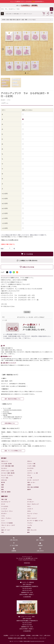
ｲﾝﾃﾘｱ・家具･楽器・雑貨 (8, 466)
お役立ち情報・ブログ (37, 635)
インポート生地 (31, 466)
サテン (29, 506)
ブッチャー (30, 523)
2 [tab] (28, 73)
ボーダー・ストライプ (33, 480)
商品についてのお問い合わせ (10, 240)
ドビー (29, 516)
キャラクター (31, 468)
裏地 (28, 532)
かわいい (30, 461)
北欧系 (29, 485)
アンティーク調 (31, 464)
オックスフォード (6, 502)
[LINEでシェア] (14, 272)
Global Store (27, 563)
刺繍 (2, 485)
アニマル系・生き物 (6, 464)
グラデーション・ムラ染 (7, 471)
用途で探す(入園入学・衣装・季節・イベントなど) (23, 20)
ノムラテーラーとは (14, 635)
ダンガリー (4, 513)
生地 (8, 20)
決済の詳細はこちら (10, 423)
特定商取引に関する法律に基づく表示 (17, 638)
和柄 (2, 487)
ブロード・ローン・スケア (8, 525)
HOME (4, 20)
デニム (29, 475)
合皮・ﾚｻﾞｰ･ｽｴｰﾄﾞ (6, 530)
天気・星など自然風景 (33, 487)
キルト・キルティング (33, 504)
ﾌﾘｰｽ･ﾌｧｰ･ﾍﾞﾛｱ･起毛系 (7, 523)
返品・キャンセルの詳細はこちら (13, 451)
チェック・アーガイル (7, 475)
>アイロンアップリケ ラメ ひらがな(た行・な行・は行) (18, 297)
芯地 (2, 532)
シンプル (30, 471)
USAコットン (5, 461)
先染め (29, 528)
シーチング (4, 509)
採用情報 (28, 635)
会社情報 (6, 635)
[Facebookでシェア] (10, 272)
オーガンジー (31, 502)
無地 (2, 489)
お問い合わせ (47, 635)
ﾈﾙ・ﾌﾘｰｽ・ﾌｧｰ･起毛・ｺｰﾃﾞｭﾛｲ (35, 521)
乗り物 (3, 482)
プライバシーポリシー (33, 638)
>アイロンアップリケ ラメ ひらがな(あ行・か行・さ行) (18, 295)
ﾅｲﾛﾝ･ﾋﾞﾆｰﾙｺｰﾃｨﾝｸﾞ (32, 518)
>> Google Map (27, 597)
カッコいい (4, 468)
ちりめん (30, 499)
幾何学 (29, 489)
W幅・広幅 (4, 499)
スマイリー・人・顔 (32, 473)
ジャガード (30, 509)
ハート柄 (30, 478)
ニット (3, 521)
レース (3, 528)
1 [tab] (26, 73)
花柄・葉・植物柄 (6, 492)
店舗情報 (23, 635)
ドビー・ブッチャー (6, 518)
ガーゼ (3, 504)
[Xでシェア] (7, 272)
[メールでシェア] (17, 272)
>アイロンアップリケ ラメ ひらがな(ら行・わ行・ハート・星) (20, 300)
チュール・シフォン (32, 513)
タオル (29, 511)
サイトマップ (43, 638)
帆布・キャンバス (32, 530)
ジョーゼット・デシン (7, 511)
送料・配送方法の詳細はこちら (13, 399)
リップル (30, 525)
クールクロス (5, 506)
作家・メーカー (31, 482)
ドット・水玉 (5, 478)
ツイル (3, 516)
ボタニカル (4, 480)
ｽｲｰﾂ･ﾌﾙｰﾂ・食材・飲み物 (8, 473)
